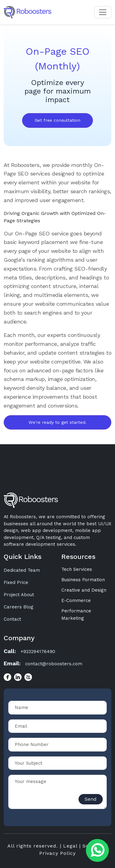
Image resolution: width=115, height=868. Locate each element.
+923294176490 (38, 652)
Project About (19, 595)
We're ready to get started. (57, 422)
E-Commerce (76, 600)
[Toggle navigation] (103, 12)
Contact (12, 619)
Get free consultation (57, 120)
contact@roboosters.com (54, 664)
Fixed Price (16, 582)
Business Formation (83, 580)
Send (91, 799)
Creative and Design (84, 590)
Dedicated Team (22, 570)
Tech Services (77, 569)
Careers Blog (19, 607)
